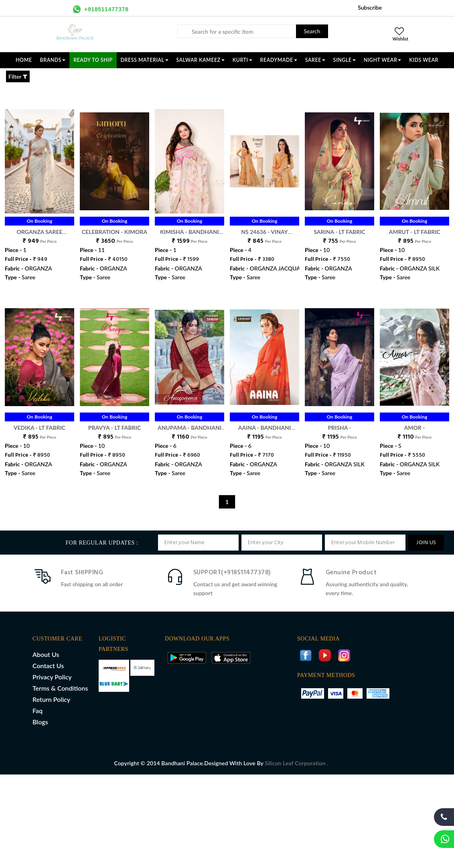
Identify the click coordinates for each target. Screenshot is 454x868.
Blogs (40, 722)
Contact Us (48, 666)
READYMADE (279, 60)
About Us (46, 654)
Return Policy (51, 699)
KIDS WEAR (424, 60)
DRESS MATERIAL (145, 60)
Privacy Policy (52, 677)
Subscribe (370, 7)
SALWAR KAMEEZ (201, 60)
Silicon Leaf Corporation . (296, 763)
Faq (37, 710)
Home (24, 60)
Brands (53, 60)
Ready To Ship (93, 60)
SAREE (315, 60)
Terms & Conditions (60, 688)
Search (312, 31)
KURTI (242, 60)
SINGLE (345, 60)
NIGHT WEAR (383, 60)
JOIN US (426, 543)
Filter (18, 76)
